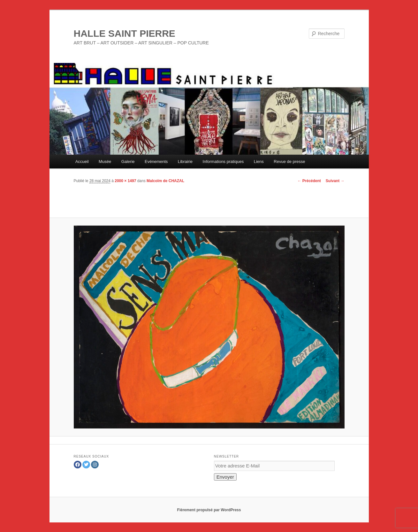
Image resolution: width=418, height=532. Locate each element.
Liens (259, 162)
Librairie (185, 162)
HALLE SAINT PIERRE (125, 33)
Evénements (156, 162)
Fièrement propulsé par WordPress (209, 510)
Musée (105, 162)
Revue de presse (289, 162)
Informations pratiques (223, 162)
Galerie (128, 162)
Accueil (82, 162)
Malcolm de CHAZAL (165, 181)
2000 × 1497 (125, 181)
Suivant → (335, 181)
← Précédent (309, 181)
